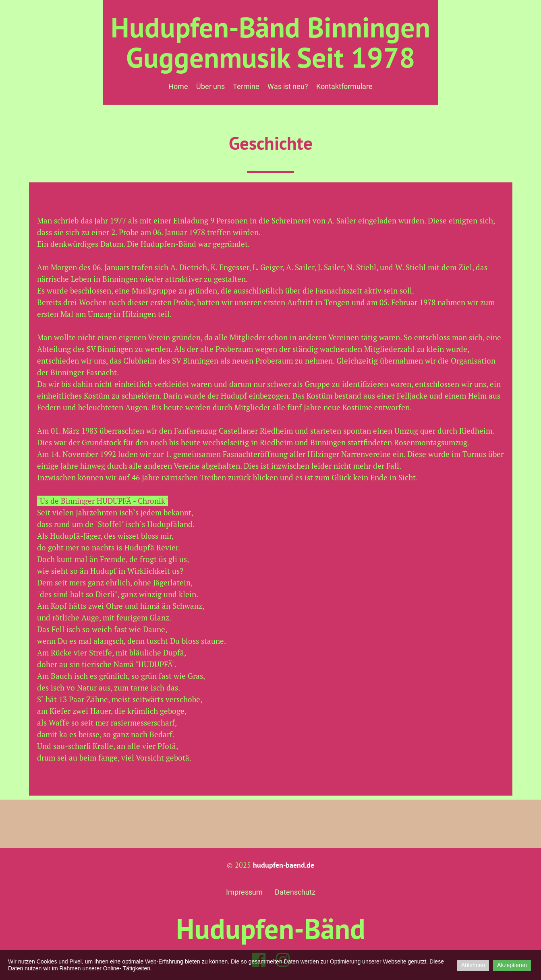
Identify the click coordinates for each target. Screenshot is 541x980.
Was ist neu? (288, 86)
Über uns (210, 86)
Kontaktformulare (344, 86)
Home (178, 86)
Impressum (244, 892)
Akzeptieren (512, 965)
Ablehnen (473, 965)
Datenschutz (295, 892)
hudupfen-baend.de (284, 865)
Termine (246, 86)
